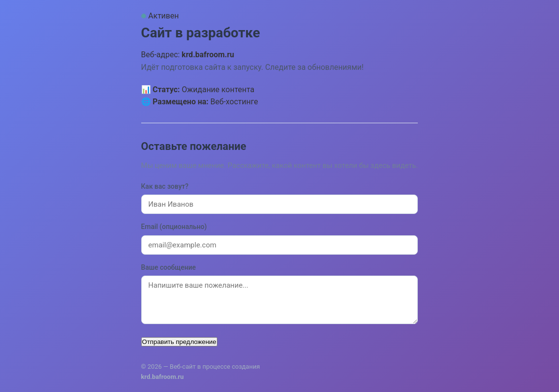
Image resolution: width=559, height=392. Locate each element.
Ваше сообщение (169, 267)
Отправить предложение (179, 342)
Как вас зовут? (165, 186)
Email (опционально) (174, 227)
